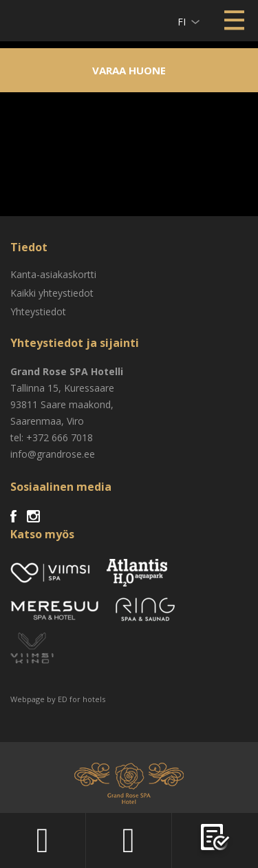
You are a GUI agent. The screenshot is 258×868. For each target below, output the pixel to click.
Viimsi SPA (28, 20)
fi (182, 22)
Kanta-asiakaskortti (53, 274)
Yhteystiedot (38, 311)
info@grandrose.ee (53, 454)
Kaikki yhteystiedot (52, 293)
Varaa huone (129, 70)
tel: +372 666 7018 (52, 437)
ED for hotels (82, 699)
